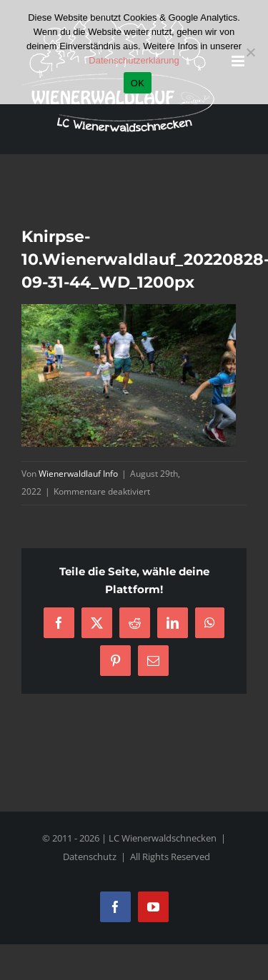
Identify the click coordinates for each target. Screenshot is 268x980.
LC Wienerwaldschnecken (163, 838)
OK (138, 83)
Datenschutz (90, 857)
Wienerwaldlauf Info (78, 474)
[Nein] (250, 52)
